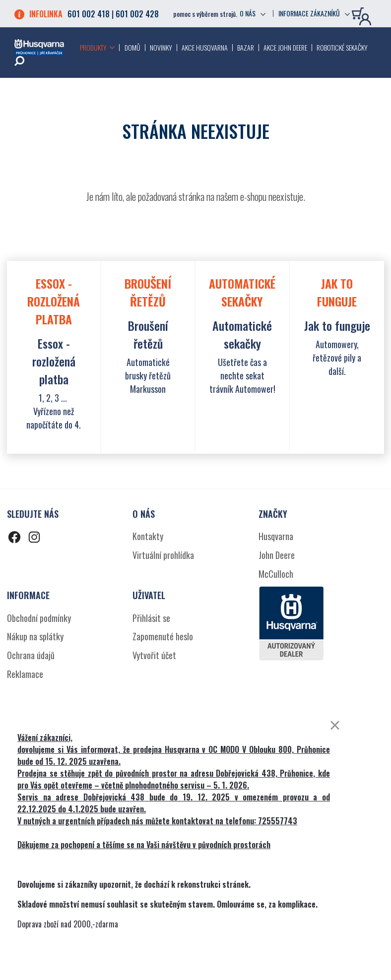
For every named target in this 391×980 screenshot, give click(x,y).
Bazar (246, 48)
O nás (248, 13)
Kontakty (148, 536)
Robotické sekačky (342, 48)
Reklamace (25, 674)
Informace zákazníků (309, 13)
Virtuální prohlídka (163, 555)
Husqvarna (276, 536)
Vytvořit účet (154, 655)
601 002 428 (137, 14)
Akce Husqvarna (205, 48)
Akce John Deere (285, 48)
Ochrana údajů (31, 655)
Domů (132, 48)
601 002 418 (89, 14)
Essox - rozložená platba (54, 361)
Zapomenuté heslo (163, 636)
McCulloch (276, 574)
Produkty (93, 48)
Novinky (161, 48)
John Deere (277, 555)
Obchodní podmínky (39, 618)
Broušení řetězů (148, 334)
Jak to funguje (337, 325)
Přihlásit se (151, 618)
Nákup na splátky (35, 636)
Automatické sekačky (242, 334)
